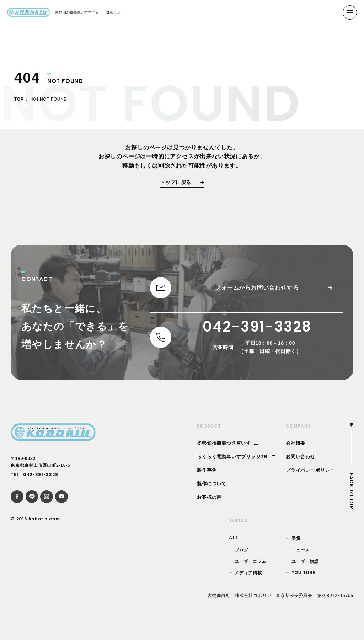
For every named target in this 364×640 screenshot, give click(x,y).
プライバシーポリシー (310, 482)
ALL (234, 550)
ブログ (241, 562)
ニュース (301, 562)
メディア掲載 (248, 585)
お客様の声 (209, 509)
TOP (19, 99)
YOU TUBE (304, 585)
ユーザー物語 (305, 573)
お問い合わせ (301, 469)
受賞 (296, 551)
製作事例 (207, 482)
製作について (212, 496)
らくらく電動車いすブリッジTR (236, 469)
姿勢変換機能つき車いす (228, 456)
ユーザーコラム (251, 573)
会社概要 (296, 456)
